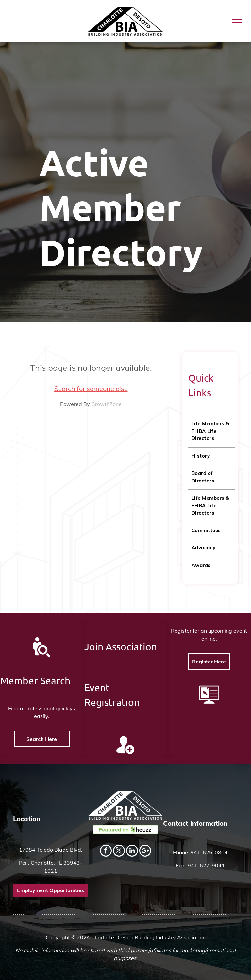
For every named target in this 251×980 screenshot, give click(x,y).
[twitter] (119, 851)
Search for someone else (91, 389)
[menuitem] (212, 431)
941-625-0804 (209, 852)
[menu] (237, 20)
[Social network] (145, 851)
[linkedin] (132, 851)
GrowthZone (106, 404)
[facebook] (106, 851)
